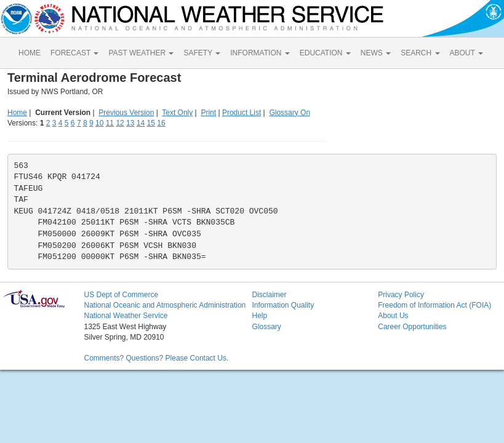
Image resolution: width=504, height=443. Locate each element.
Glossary (266, 327)
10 (99, 123)
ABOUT (466, 53)
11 (110, 123)
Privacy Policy (401, 295)
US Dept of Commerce (121, 295)
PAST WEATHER (141, 53)
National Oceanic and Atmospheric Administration (165, 305)
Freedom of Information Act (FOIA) (434, 305)
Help (259, 316)
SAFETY (202, 53)
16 (161, 123)
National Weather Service (126, 316)
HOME (30, 53)
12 (120, 123)
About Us (393, 316)
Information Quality (283, 305)
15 (151, 123)
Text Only (177, 113)
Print (208, 113)
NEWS (376, 53)
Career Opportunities (412, 327)
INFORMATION (260, 53)
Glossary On (290, 113)
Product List (242, 113)
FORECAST (74, 53)
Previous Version (126, 113)
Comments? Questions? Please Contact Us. (156, 358)
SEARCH (420, 53)
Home (17, 113)
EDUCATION (325, 53)
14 (141, 123)
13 (130, 123)
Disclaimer (269, 295)
